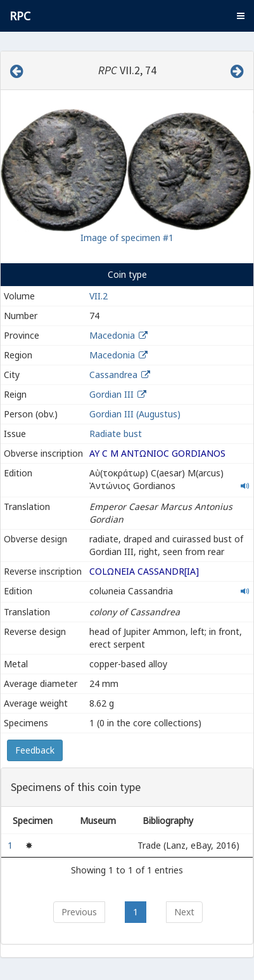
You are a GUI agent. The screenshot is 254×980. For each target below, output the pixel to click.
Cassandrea (113, 375)
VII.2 (98, 296)
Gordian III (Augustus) (135, 414)
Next (184, 912)
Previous (79, 912)
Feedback (35, 750)
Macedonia (112, 335)
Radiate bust (116, 434)
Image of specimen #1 (127, 238)
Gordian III (111, 394)
